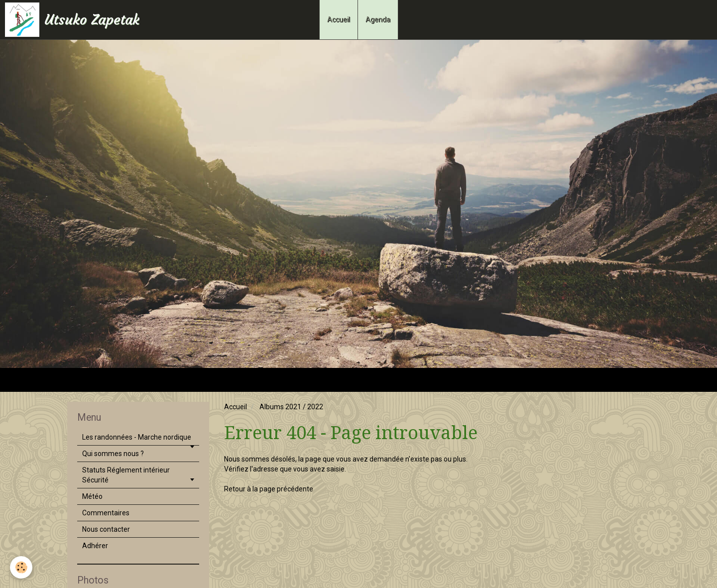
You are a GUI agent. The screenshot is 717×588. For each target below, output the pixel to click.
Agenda (378, 19)
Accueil (339, 19)
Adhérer (95, 546)
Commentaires (106, 513)
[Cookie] (21, 567)
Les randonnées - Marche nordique (137, 437)
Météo (92, 496)
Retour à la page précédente (269, 489)
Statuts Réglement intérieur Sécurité (126, 475)
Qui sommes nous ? (113, 454)
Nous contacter (106, 529)
